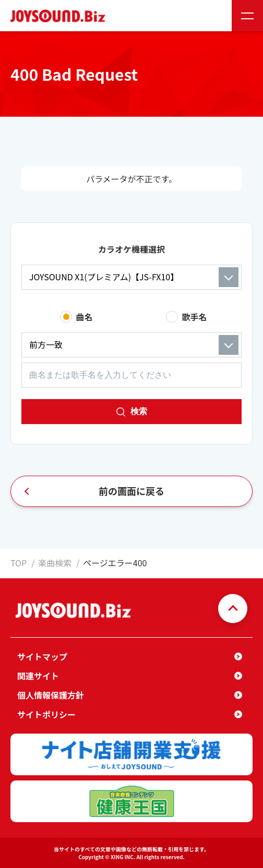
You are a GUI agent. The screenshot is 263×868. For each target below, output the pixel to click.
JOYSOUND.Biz (60, 16)
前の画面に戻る (131, 491)
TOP (19, 563)
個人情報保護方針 (51, 695)
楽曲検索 (55, 563)
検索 (139, 411)
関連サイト (38, 676)
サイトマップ (42, 656)
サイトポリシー (46, 714)
